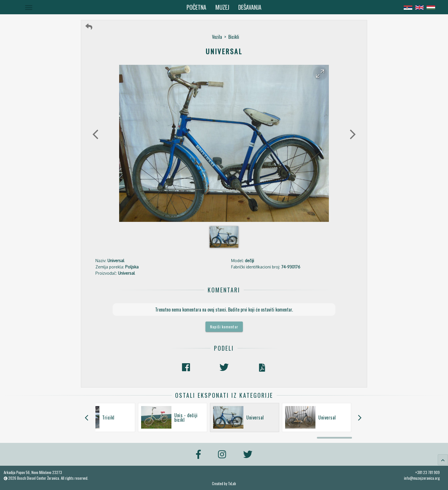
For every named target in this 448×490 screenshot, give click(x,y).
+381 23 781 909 (427, 472)
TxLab (232, 484)
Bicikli (234, 37)
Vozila (217, 37)
